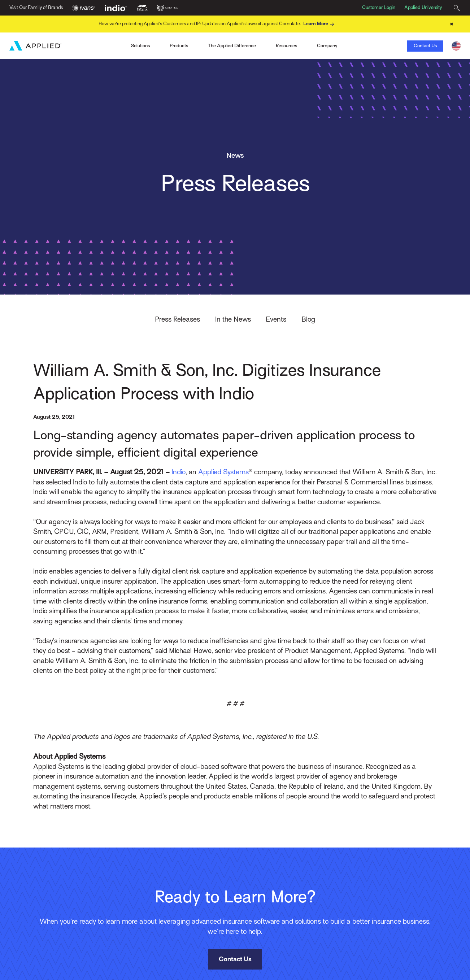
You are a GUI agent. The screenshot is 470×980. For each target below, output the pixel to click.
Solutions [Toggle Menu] (140, 46)
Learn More (320, 24)
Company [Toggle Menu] (327, 46)
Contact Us (425, 46)
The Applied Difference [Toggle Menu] (232, 46)
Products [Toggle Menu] (179, 46)
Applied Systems (223, 472)
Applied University (423, 7)
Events (276, 319)
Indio (179, 472)
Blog (308, 319)
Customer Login (379, 7)
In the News (233, 319)
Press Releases (177, 319)
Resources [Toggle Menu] (286, 46)
